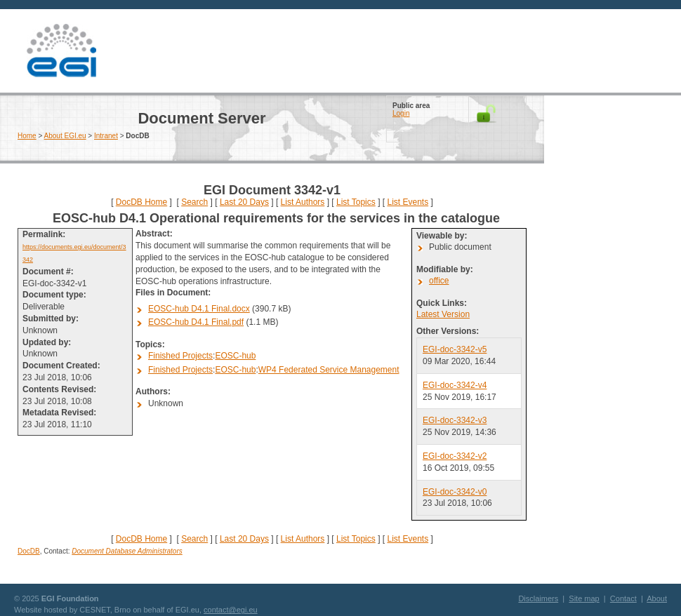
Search (194, 202)
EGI (61, 51)
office (439, 281)
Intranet (106, 136)
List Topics (356, 202)
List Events (408, 202)
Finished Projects (180, 356)
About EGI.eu (65, 136)
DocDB (29, 551)
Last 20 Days (244, 202)
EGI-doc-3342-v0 (455, 492)
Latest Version (443, 314)
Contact (623, 598)
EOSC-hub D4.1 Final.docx (199, 309)
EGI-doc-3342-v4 (455, 385)
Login (401, 113)
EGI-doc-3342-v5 (455, 349)
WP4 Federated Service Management (329, 370)
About (657, 598)
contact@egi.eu (231, 610)
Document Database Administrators (127, 551)
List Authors (303, 202)
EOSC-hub (235, 356)
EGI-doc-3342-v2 (455, 456)
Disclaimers (538, 598)
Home (27, 136)
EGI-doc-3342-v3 (455, 420)
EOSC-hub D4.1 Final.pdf (196, 322)
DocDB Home (141, 202)
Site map (584, 598)
